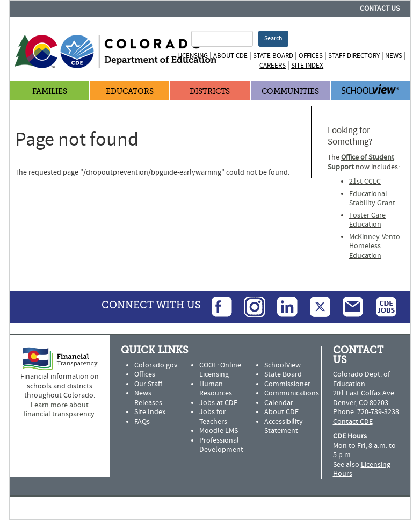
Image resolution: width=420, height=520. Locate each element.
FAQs (142, 422)
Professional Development (221, 445)
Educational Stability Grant (372, 199)
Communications (292, 393)
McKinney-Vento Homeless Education (375, 246)
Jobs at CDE (218, 403)
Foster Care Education (367, 220)
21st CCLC (365, 182)
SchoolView (283, 365)
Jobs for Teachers (213, 417)
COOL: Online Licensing (220, 370)
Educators (130, 92)
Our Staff (148, 384)
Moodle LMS (219, 431)
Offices (311, 56)
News (394, 56)
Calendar (279, 403)
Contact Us (380, 9)
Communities (290, 92)
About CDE (230, 56)
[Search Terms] (222, 39)
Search (273, 38)
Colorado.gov (156, 365)
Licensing (193, 56)
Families (50, 92)
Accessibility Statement (284, 427)
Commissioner (287, 384)
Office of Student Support (361, 162)
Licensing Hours (362, 470)
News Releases (148, 398)
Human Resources (216, 389)
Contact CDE (353, 422)
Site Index (307, 66)
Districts (210, 92)
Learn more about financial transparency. (60, 410)
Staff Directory (354, 56)
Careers (273, 66)
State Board (273, 56)
